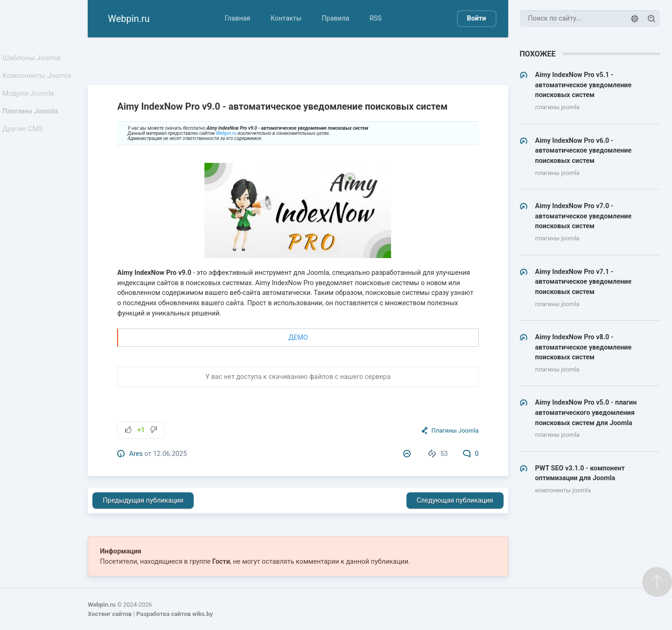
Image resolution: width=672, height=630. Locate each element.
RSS (376, 18)
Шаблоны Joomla (33, 59)
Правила (335, 18)
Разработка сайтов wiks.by (175, 614)
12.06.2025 (170, 454)
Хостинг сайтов (110, 614)
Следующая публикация (455, 500)
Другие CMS (25, 141)
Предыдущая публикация (143, 500)
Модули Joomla (30, 100)
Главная (237, 18)
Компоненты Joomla (38, 80)
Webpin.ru (226, 133)
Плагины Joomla (32, 121)
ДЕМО (298, 338)
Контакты (286, 18)
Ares (136, 454)
